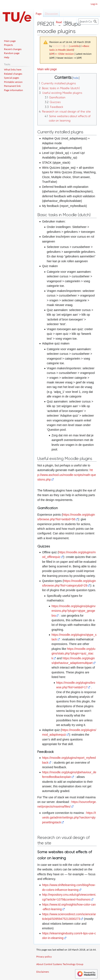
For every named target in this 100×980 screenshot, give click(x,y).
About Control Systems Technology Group (60, 964)
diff (52, 54)
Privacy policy (44, 957)
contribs (75, 46)
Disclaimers (43, 972)
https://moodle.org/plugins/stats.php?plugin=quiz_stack (73, 654)
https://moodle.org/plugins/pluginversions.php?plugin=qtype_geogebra (74, 611)
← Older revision (64, 54)
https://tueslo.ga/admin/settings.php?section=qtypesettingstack (69, 818)
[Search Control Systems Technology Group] (88, 22)
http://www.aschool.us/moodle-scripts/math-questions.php (67, 475)
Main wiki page (47, 69)
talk (66, 46)
